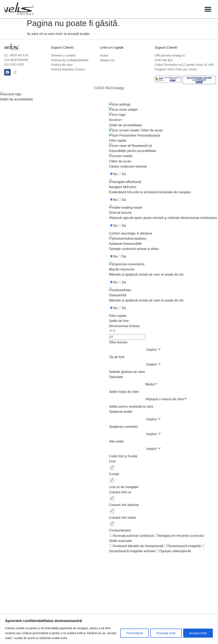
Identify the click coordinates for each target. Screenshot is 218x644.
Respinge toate (166, 633)
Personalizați (135, 633)
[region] (109, 629)
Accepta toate (198, 633)
